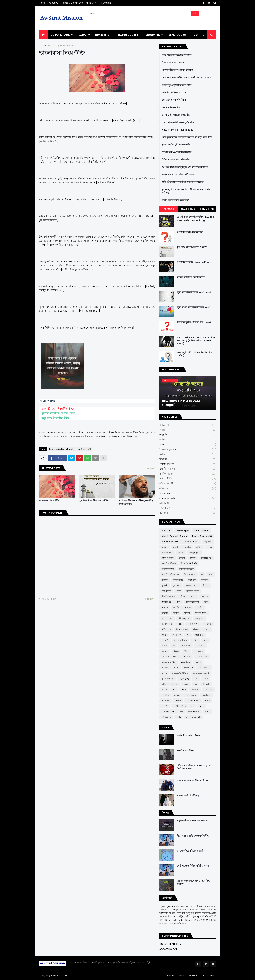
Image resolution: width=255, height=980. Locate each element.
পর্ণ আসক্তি (177, 635)
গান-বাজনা (166, 591)
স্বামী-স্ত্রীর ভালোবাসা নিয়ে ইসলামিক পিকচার (183, 182)
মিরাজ (176, 668)
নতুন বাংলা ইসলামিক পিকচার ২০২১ (193, 307)
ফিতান (164, 646)
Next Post (148, 599)
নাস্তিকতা (188, 489)
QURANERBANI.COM (170, 944)
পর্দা (188, 635)
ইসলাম (193, 558)
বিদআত (165, 651)
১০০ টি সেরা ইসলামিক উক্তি (58, 409)
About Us (53, 3)
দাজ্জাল (187, 613)
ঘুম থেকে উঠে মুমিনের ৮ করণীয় (176, 145)
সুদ (192, 706)
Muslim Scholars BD (202, 536)
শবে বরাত (206, 684)
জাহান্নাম (205, 596)
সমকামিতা (206, 695)
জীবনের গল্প (166, 602)
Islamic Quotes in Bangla (62, 45)
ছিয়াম (183, 596)
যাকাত (205, 679)
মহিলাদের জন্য (188, 508)
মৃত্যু (196, 679)
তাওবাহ (165, 607)
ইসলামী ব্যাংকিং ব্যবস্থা (170, 574)
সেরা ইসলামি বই (168, 712)
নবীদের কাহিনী (188, 484)
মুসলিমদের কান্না (168, 679)
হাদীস (207, 712)
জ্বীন (206, 602)
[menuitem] (43, 35)
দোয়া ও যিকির (188, 479)
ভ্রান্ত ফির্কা (188, 503)
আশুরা (181, 553)
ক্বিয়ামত (188, 459)
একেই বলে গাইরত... (186, 751)
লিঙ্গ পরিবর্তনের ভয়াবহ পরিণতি (177, 55)
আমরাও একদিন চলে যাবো (174, 93)
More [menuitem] (197, 35)
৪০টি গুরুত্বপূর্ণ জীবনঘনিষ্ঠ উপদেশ (193, 866)
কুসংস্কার (176, 585)
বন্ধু (174, 646)
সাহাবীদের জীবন (179, 706)
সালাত (207, 701)
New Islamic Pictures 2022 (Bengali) (181, 403)
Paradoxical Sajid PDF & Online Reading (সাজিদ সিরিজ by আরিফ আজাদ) (196, 341)
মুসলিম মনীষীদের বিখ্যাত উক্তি (58, 413)
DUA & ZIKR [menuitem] (102, 35)
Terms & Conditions (72, 3)
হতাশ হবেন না (194, 712)
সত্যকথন (188, 513)
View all (151, 468)
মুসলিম (164, 673)
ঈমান (211, 574)
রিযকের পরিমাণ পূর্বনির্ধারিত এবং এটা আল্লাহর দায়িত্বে (187, 78)
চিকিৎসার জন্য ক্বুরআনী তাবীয (176, 160)
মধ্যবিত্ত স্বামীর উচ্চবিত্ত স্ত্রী (188, 796)
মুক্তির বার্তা (189, 668)
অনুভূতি (188, 435)
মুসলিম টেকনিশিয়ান (180, 673)
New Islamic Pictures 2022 (178, 130)
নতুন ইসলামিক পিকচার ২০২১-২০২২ (194, 292)
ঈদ (202, 574)
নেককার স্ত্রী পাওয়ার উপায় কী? (176, 115)
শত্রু (196, 684)
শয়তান (164, 690)
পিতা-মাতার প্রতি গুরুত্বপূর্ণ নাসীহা (178, 122)
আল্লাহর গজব (167, 553)
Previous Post (48, 599)
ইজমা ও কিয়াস (168, 558)
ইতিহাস (182, 558)
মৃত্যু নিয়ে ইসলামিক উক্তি (55, 418)
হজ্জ (181, 712)
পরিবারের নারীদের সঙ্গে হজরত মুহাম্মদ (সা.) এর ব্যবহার (194, 767)
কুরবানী (165, 585)
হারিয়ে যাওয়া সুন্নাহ (194, 717)
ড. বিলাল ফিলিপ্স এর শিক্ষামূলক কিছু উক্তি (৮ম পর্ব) (136, 502)
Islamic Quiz (188, 209)
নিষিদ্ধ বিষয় (188, 493)
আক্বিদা (188, 440)
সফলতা (177, 695)
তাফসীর (165, 613)
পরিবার (207, 629)
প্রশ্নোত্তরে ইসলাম (188, 498)
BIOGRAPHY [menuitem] (153, 35)
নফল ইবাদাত (167, 624)
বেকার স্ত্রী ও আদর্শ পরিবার (174, 100)
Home (42, 3)
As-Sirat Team (61, 975)
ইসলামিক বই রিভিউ (189, 564)
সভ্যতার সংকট (191, 695)
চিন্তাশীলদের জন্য (188, 469)
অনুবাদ (188, 430)
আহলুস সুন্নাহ (194, 553)
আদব (188, 445)
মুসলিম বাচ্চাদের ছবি (201, 673)
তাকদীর (200, 607)
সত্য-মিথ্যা (208, 690)
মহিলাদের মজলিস (169, 662)
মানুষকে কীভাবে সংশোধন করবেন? (178, 70)
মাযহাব (198, 662)
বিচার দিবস (200, 646)
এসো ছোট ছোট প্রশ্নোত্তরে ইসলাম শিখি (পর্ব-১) (194, 354)
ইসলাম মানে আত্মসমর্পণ (173, 63)
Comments (207, 209)
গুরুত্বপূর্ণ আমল (188, 464)
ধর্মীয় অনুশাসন (184, 618)
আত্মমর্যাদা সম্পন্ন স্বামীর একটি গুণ (192, 781)
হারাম (179, 717)
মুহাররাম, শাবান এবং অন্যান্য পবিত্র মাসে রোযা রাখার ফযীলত (186, 191)
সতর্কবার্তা (195, 690)
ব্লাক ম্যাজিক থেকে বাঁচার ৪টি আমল (178, 175)
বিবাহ (186, 651)
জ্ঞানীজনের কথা (84, 449)
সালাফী (165, 706)
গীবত (178, 591)
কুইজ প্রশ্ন (192, 580)
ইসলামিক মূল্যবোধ (188, 449)
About (181, 975)
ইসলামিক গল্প (206, 558)
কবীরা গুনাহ (178, 580)
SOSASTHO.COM (169, 949)
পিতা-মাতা (199, 635)
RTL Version (105, 3)
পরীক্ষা (164, 635)
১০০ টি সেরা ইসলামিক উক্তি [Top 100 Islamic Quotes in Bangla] (195, 219)
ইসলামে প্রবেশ (190, 574)
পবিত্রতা (196, 629)
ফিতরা (206, 640)
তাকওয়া (188, 607)
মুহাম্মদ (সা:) (184, 679)
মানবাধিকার (186, 662)
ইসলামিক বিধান (168, 569)
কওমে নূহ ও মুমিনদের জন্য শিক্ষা (177, 85)
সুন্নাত (201, 706)
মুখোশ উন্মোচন (204, 668)
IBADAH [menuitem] (83, 35)
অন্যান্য (188, 547)
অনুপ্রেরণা (188, 425)
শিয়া (174, 690)
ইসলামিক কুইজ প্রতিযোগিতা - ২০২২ (194, 322)
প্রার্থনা (195, 640)
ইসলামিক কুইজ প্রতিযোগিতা (190, 232)
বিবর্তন (176, 651)
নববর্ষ (180, 624)
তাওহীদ (176, 607)
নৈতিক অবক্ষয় (182, 629)
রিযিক (164, 684)
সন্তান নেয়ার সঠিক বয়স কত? (175, 200)
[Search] (139, 13)
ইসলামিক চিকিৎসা (169, 564)
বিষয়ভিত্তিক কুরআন (169, 657)
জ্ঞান (179, 602)
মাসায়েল (165, 668)
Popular (169, 209)
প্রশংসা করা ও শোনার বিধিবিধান (177, 152)
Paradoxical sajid (170, 542)
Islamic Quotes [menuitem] (127, 35)
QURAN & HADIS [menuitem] (60, 35)
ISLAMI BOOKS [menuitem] (177, 35)
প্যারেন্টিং (165, 640)
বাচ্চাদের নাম (185, 646)
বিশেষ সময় (198, 651)
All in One (91, 3)
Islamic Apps (182, 531)
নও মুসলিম (199, 618)
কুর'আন (204, 580)
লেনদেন (175, 684)
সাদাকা (178, 701)
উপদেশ (188, 454)
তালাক (176, 613)
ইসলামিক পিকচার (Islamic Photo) (195, 262)
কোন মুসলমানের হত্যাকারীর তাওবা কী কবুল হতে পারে (187, 137)
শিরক (184, 690)
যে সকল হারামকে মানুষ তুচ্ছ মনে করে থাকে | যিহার (185, 167)
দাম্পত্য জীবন (201, 613)
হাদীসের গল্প (166, 717)
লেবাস (186, 684)
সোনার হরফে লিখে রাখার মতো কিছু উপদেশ (193, 883)
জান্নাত (193, 596)
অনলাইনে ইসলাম (192, 542)
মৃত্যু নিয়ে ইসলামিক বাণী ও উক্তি (94, 501)
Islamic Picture (202, 531)
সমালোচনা (166, 701)
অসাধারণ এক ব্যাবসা (172, 107)
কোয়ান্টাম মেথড (191, 585)
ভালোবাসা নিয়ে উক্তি (49, 501)
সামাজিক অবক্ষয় (193, 701)
